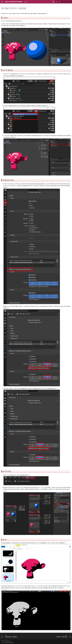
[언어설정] (54, 2)
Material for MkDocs (10, 642)
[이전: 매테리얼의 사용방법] (9, 636)
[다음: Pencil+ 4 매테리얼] (63, 636)
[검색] (63, 2)
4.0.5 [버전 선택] (25, 2)
